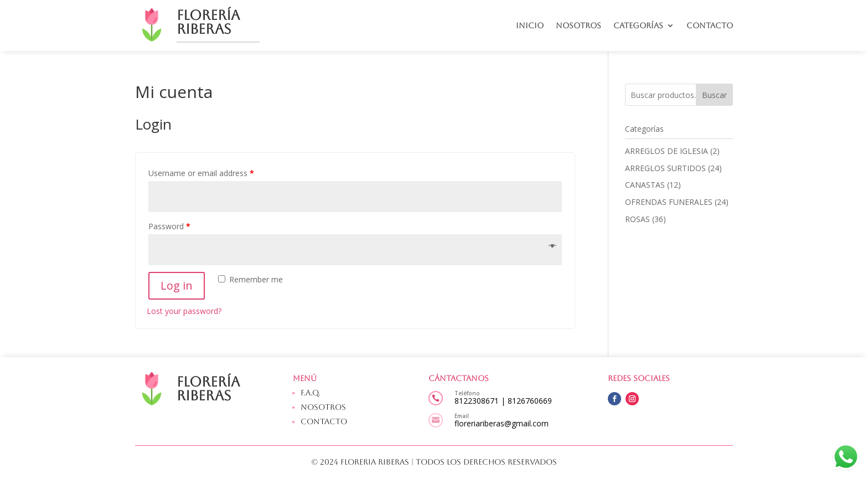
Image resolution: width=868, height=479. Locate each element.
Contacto (710, 26)
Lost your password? (184, 311)
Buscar (714, 95)
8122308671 (477, 401)
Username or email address (201, 173)
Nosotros (578, 26)
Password (169, 226)
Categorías (638, 26)
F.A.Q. (311, 393)
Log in (177, 285)
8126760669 (530, 401)
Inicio (530, 26)
